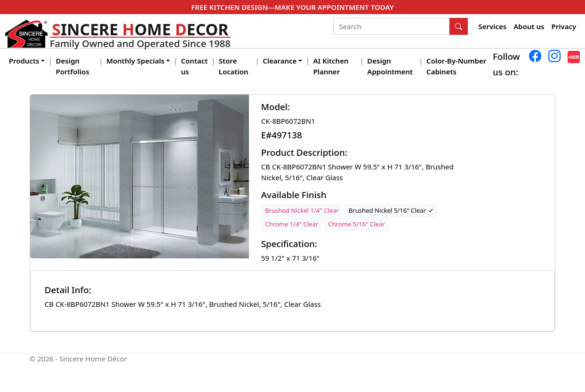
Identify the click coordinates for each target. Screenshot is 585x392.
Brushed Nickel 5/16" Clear (391, 210)
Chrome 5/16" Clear (357, 224)
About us (529, 26)
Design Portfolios (73, 66)
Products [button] (24, 61)
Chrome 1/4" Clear (292, 224)
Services (493, 26)
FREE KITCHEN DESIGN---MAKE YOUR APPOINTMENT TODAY (292, 7)
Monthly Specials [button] (135, 61)
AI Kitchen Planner (331, 66)
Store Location (234, 66)
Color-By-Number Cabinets (456, 66)
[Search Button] (459, 26)
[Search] (391, 26)
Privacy (564, 26)
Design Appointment (390, 66)
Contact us (195, 66)
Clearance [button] (280, 61)
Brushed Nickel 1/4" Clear (302, 210)
